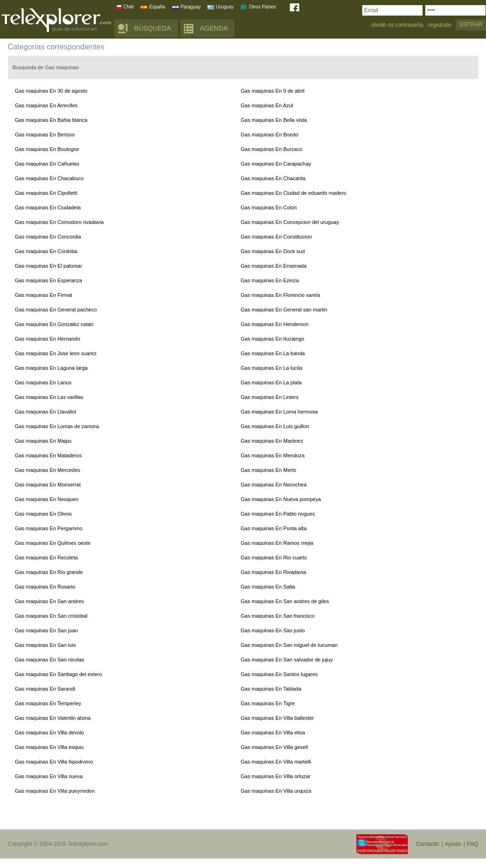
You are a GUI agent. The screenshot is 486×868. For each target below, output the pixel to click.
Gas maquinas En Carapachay (276, 164)
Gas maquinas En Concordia (48, 237)
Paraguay (191, 7)
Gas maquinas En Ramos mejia (277, 543)
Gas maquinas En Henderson (275, 324)
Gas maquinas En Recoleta (47, 557)
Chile (129, 7)
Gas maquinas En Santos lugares (279, 674)
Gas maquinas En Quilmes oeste (53, 543)
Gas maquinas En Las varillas (49, 397)
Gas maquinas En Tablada (271, 689)
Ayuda (453, 844)
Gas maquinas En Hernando (48, 339)
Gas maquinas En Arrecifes (46, 105)
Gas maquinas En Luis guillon (275, 426)
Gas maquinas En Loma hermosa (279, 412)
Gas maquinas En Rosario (45, 587)
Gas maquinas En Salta (268, 587)
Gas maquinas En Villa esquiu (50, 747)
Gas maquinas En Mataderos (48, 455)
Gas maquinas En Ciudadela (48, 207)
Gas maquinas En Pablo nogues (278, 514)
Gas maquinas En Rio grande (49, 572)
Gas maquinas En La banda (273, 353)
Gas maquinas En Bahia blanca (51, 120)
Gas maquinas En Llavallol (46, 412)
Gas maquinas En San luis (46, 645)
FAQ (472, 844)
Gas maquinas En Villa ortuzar (276, 776)
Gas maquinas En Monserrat (48, 485)
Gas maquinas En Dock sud (273, 251)
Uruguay (225, 7)
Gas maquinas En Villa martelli (276, 762)
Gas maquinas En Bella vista (274, 120)
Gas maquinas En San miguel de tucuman (289, 645)
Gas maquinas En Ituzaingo (273, 339)
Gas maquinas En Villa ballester (278, 718)
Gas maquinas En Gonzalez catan (54, 324)
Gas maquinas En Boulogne (47, 149)
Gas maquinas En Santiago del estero (59, 674)
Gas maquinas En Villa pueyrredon (55, 791)
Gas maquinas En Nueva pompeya (281, 499)
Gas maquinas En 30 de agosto (51, 91)
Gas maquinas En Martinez (272, 441)
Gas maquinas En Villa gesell (275, 747)
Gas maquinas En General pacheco (56, 310)
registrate (439, 25)
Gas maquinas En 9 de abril (273, 91)
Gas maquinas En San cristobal (51, 616)
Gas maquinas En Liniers (270, 397)
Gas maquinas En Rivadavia (274, 572)
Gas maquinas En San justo (273, 630)
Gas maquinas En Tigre (268, 703)
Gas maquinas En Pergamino (49, 528)
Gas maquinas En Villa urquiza (276, 791)
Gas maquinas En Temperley (48, 703)
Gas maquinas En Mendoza (273, 455)
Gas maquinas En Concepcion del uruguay (290, 222)
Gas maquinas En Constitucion (276, 237)
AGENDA (214, 28)
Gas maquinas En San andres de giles (285, 601)
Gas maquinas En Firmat (44, 295)
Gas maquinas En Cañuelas (47, 164)
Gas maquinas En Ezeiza (270, 280)
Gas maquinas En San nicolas (50, 660)
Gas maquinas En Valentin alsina (53, 718)
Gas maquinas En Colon (269, 207)
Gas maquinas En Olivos (44, 514)
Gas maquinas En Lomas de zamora (57, 426)
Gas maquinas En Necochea (274, 485)
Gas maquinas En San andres (50, 601)
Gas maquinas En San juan (47, 630)
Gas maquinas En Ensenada (274, 266)
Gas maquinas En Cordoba (46, 251)
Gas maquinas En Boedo (270, 135)
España (157, 7)
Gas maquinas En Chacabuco (49, 178)
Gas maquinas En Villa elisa (273, 733)
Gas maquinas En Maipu (43, 441)
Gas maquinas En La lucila (272, 368)
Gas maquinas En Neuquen (47, 499)
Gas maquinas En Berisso (45, 135)
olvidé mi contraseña (397, 25)
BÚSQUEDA (153, 28)
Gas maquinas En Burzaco (272, 149)
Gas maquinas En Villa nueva (49, 776)
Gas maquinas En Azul (267, 105)
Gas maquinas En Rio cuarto (274, 557)
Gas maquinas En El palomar (49, 266)
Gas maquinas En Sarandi (45, 689)
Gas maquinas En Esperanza (49, 280)
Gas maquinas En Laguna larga (52, 368)
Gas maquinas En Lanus (43, 382)
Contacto (427, 844)
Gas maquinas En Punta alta (274, 528)
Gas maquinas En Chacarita (273, 178)
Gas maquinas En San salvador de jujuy (287, 660)
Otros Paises (262, 7)
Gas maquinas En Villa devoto (50, 733)
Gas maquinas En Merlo (269, 470)
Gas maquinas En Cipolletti (46, 193)
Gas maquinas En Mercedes (48, 470)
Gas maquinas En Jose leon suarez (56, 353)
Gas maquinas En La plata (271, 382)
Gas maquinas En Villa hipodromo (54, 762)
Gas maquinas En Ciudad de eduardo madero (294, 193)
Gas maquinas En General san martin (284, 310)
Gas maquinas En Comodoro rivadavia (60, 222)
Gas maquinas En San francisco (278, 616)
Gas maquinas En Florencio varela (281, 295)
